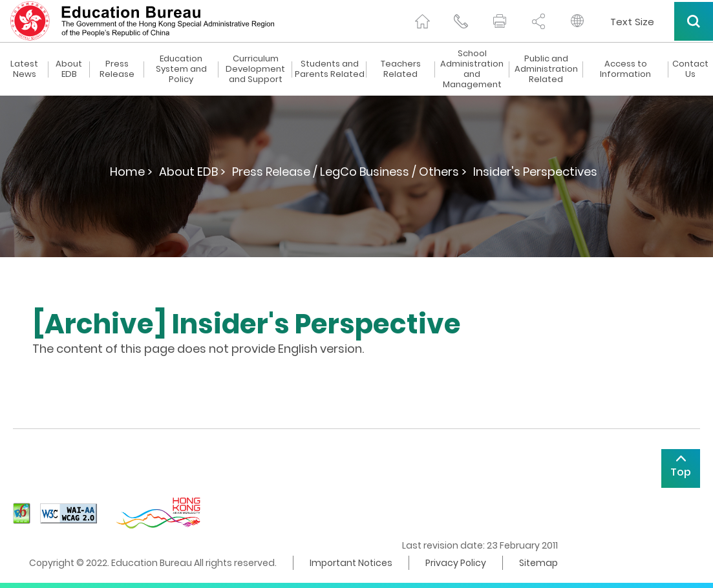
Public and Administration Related (546, 69)
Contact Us (690, 69)
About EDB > (192, 172)
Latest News (24, 69)
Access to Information (625, 69)
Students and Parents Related (330, 69)
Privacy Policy (456, 563)
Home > (131, 172)
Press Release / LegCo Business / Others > (349, 172)
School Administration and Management (472, 69)
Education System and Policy (181, 69)
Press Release (117, 69)
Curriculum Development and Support (255, 69)
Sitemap (538, 563)
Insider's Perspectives (535, 172)
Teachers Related (401, 69)
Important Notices (351, 563)
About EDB (69, 69)
